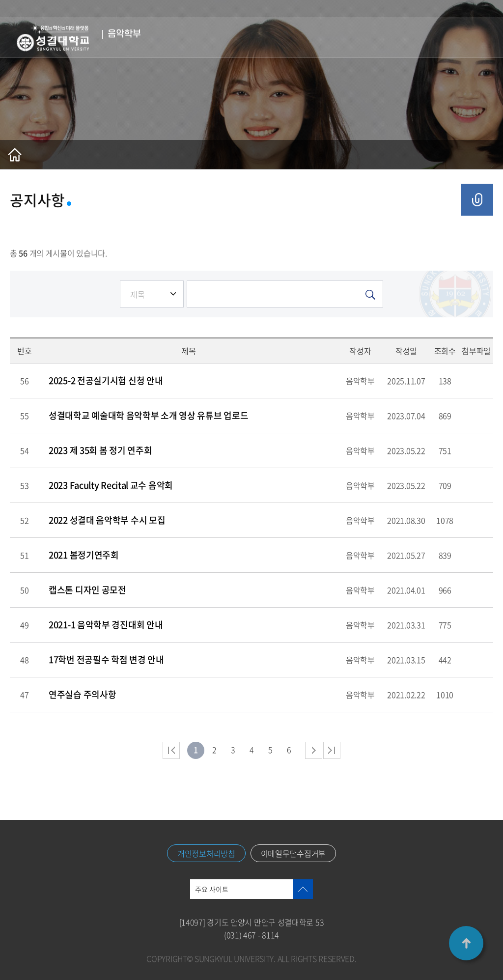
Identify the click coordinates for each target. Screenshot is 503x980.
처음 (171, 750)
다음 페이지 (314, 750)
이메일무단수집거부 (293, 853)
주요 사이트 (212, 889)
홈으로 (15, 155)
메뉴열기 (481, 37)
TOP (466, 943)
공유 (477, 200)
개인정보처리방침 (206, 853)
